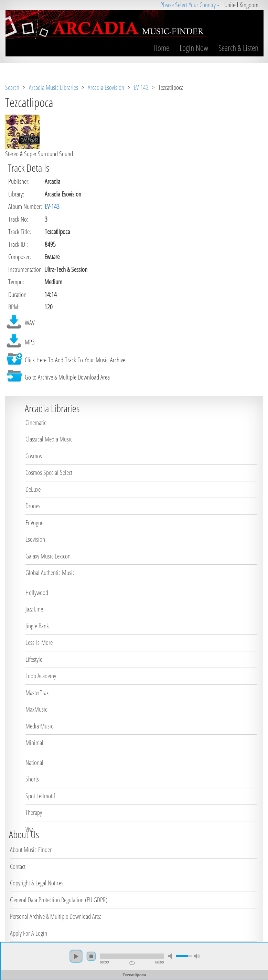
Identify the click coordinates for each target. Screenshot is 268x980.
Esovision (35, 539)
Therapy (34, 812)
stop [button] (91, 956)
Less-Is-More (39, 642)
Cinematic (36, 423)
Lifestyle (34, 659)
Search (12, 87)
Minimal (34, 743)
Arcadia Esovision (106, 87)
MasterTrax (37, 693)
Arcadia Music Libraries (53, 87)
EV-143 (141, 87)
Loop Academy (41, 676)
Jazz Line (34, 609)
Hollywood (37, 593)
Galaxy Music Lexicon (48, 556)
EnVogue (34, 523)
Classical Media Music (49, 439)
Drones (33, 506)
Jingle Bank (37, 626)
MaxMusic (36, 709)
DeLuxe (33, 489)
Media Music (39, 726)
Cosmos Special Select (49, 472)
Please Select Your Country (188, 5)
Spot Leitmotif (40, 796)
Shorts (32, 779)
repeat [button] (132, 963)
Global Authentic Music (50, 573)
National (34, 763)
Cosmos (34, 456)
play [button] (76, 956)
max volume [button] (196, 956)
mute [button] (171, 956)
